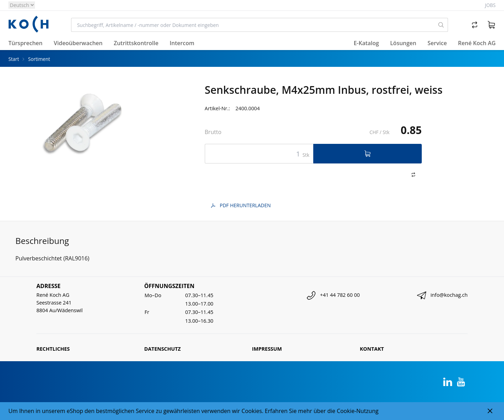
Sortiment (39, 59)
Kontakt (372, 349)
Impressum (267, 349)
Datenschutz (162, 349)
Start (14, 59)
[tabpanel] (86, 137)
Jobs (490, 5)
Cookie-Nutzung (358, 411)
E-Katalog (366, 43)
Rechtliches (53, 349)
